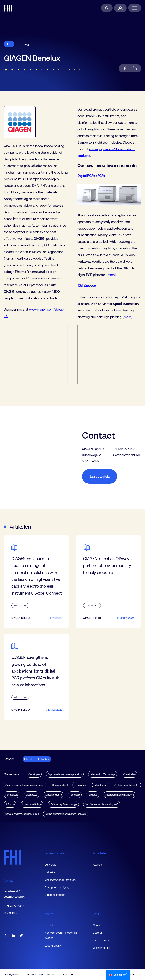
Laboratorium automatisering (119, 795)
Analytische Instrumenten (127, 785)
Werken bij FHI (101, 948)
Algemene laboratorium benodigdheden (25, 785)
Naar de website (100, 476)
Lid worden (51, 865)
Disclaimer (67, 975)
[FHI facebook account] (5, 936)
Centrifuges (34, 774)
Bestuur (98, 933)
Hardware (93, 795)
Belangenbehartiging (57, 887)
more (111, 275)
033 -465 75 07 (14, 906)
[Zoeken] (107, 8)
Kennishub (51, 925)
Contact (9, 880)
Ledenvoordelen (55, 853)
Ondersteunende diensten (60, 880)
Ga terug (16, 44)
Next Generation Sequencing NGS (102, 804)
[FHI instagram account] (22, 936)
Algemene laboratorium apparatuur (65, 774)
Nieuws (49, 914)
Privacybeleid (11, 975)
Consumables (59, 785)
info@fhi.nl (10, 913)
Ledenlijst (50, 872)
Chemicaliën (129, 774)
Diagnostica (31, 795)
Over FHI (99, 914)
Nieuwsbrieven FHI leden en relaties (61, 935)
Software (10, 804)
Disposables (80, 785)
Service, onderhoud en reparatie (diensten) (66, 814)
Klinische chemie (54, 795)
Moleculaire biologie (32, 804)
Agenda (97, 865)
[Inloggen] (120, 8)
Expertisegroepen (55, 895)
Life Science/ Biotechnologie (63, 804)
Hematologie (12, 795)
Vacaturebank (53, 946)
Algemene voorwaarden (40, 975)
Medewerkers (101, 940)
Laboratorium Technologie (37, 759)
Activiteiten (100, 853)
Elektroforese (100, 785)
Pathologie (75, 795)
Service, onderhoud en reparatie (21, 814)
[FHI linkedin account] (14, 936)
